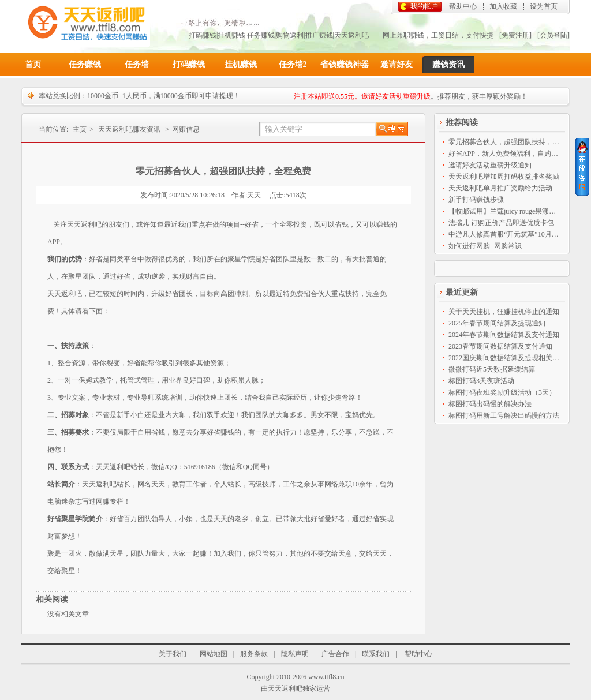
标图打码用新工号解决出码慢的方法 (504, 415)
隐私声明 (295, 654)
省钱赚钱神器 (345, 64)
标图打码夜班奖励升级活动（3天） (502, 392)
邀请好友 (397, 64)
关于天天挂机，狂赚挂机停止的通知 (504, 312)
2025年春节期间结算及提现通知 (497, 323)
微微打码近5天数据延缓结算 (492, 369)
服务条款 (254, 654)
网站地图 (214, 654)
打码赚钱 (189, 64)
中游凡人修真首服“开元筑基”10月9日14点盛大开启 (505, 234)
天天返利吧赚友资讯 (129, 129)
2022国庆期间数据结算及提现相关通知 (505, 358)
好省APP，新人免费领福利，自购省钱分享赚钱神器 (505, 154)
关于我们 (173, 654)
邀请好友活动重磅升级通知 (490, 165)
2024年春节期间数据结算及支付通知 (504, 335)
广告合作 (335, 654)
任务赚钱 (85, 64)
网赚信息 (186, 129)
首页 (33, 64)
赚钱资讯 (448, 64)
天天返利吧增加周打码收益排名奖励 (504, 177)
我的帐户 (424, 6)
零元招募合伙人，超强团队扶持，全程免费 (505, 142)
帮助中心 (463, 6)
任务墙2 (293, 64)
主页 (80, 129)
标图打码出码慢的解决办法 (490, 404)
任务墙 (137, 64)
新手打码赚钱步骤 (476, 200)
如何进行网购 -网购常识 (485, 246)
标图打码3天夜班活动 (481, 381)
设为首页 (544, 6)
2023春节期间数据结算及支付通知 (500, 346)
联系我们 (376, 654)
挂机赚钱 (241, 64)
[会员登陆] (553, 35)
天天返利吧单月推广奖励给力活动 (500, 188)
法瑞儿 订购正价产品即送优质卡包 (501, 223)
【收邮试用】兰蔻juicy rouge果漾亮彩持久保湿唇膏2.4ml (505, 211)
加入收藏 (503, 6)
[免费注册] (515, 35)
